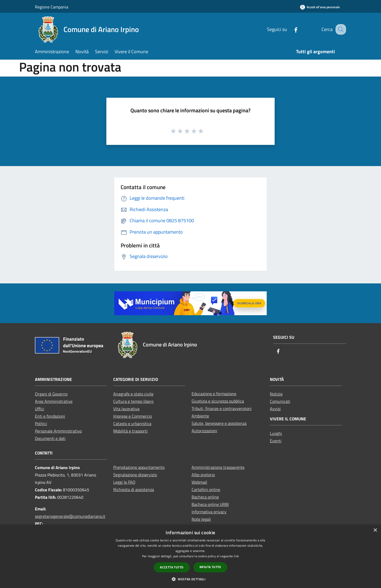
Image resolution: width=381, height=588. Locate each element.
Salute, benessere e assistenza (219, 423)
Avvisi (275, 409)
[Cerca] (340, 29)
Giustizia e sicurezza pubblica (218, 401)
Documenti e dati (50, 438)
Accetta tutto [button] (172, 567)
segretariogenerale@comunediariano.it (70, 516)
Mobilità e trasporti (130, 431)
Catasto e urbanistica (132, 424)
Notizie (276, 394)
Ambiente (200, 416)
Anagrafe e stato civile (133, 394)
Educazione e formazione (214, 394)
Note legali (201, 519)
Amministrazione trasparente (218, 467)
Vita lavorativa (126, 409)
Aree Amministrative (54, 401)
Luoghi (276, 433)
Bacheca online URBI (210, 504)
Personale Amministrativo (58, 431)
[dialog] (190, 556)
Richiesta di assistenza (134, 489)
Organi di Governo (51, 394)
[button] (190, 579)
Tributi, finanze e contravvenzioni (222, 408)
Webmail (199, 482)
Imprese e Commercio (133, 416)
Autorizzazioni (204, 431)
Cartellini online (206, 489)
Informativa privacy (209, 512)
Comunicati (280, 401)
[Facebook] (290, 29)
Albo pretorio (203, 475)
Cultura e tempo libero (133, 401)
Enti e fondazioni (50, 416)
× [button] (375, 530)
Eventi (276, 441)
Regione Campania (52, 7)
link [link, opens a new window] (236, 556)
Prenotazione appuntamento (139, 467)
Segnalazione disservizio (135, 475)
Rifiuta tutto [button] (210, 567)
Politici (41, 424)
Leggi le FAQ (124, 482)
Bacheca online (205, 497)
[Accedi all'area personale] (320, 7)
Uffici (40, 409)
